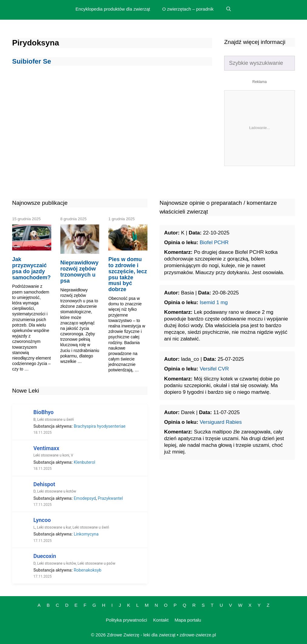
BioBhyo (44, 412)
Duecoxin (45, 556)
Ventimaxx (46, 448)
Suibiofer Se (32, 61)
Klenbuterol (84, 462)
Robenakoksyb (88, 570)
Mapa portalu (188, 620)
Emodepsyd (85, 498)
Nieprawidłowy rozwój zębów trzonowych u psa (79, 272)
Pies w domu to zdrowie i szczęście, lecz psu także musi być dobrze (128, 274)
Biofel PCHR (214, 242)
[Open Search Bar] (229, 9)
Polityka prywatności (127, 620)
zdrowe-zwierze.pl (198, 635)
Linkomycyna (86, 534)
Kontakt (161, 620)
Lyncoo (42, 520)
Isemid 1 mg (214, 302)
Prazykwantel (110, 498)
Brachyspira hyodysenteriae (100, 426)
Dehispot (44, 484)
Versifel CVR (214, 369)
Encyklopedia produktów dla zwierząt (113, 9)
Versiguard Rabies (221, 422)
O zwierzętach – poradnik (188, 9)
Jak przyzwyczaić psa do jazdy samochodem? (31, 268)
